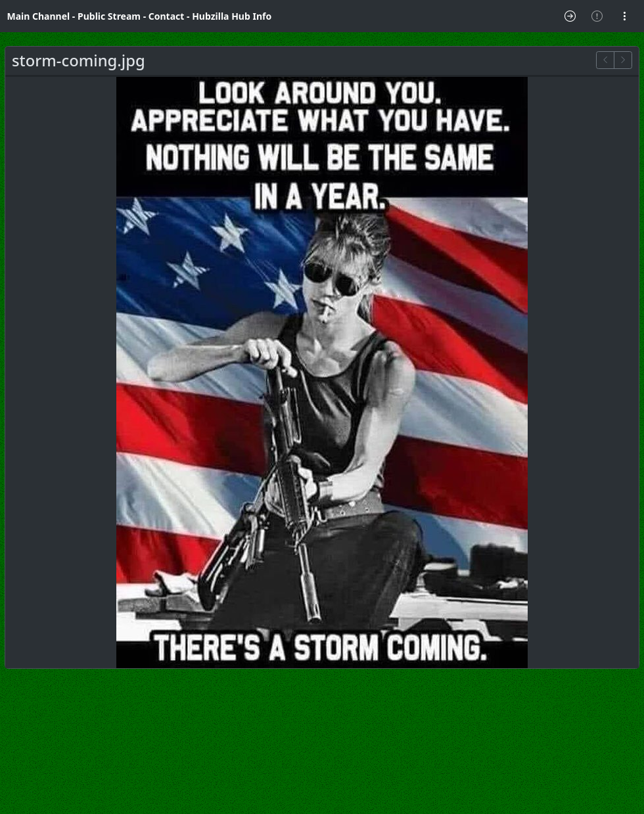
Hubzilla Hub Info (232, 16)
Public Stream (109, 16)
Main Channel (39, 16)
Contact (167, 16)
